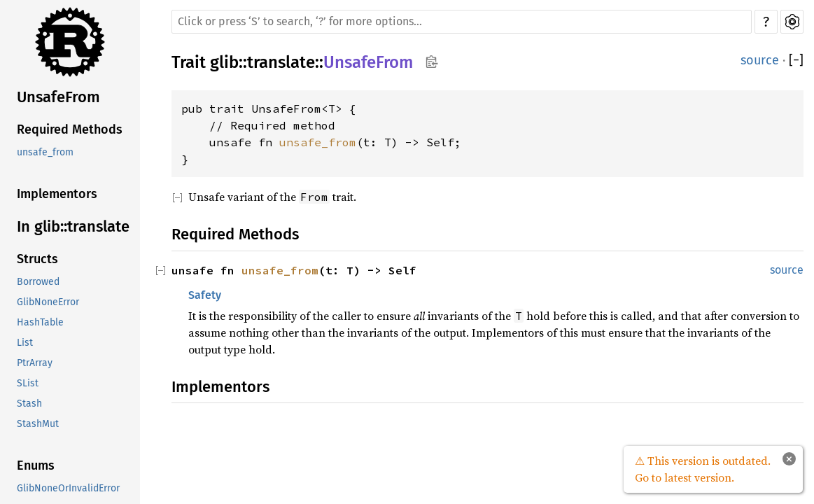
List (25, 343)
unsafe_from (45, 152)
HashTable (40, 322)
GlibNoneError (48, 302)
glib (224, 62)
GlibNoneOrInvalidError (68, 488)
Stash (29, 404)
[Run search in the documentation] (462, 22)
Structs (37, 259)
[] (796, 61)
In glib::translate (73, 226)
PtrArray (35, 363)
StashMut (38, 424)
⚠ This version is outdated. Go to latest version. (703, 469)
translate (281, 62)
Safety (205, 295)
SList (28, 383)
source (760, 60)
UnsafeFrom (58, 97)
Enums (36, 465)
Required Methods (70, 129)
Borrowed (38, 282)
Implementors (57, 194)
